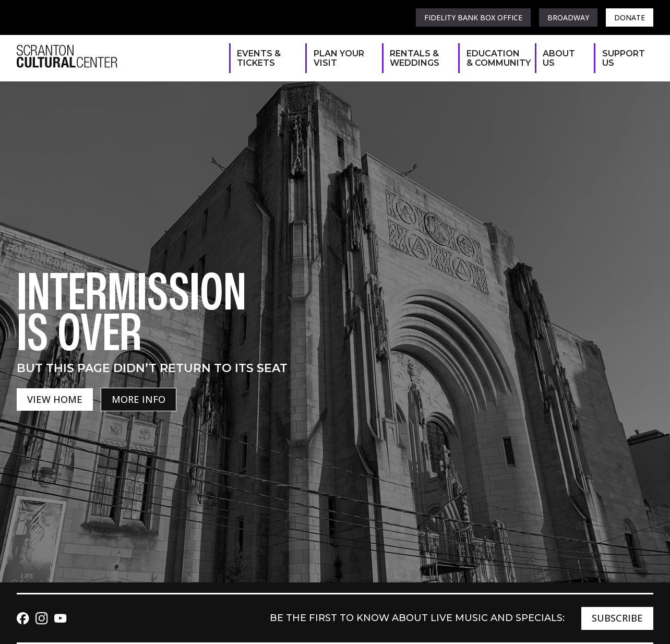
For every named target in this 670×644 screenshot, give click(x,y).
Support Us (623, 58)
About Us (559, 58)
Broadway (568, 17)
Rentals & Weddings (415, 58)
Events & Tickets (259, 58)
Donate (630, 17)
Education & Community (495, 58)
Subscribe (617, 618)
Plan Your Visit (339, 58)
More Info (139, 399)
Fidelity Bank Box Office (473, 17)
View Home (55, 399)
